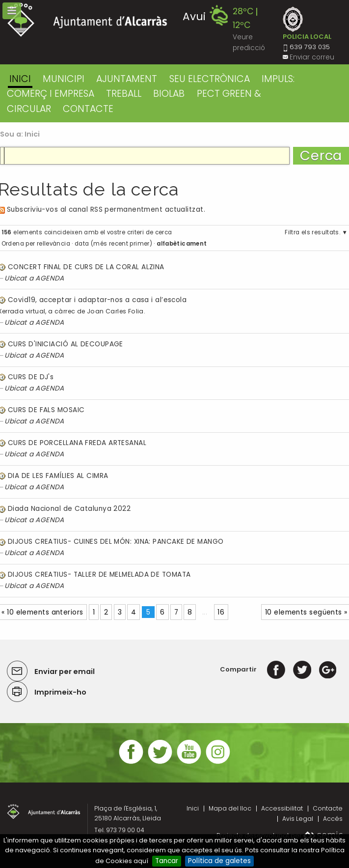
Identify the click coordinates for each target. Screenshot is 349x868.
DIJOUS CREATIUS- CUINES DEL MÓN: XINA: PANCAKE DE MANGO (116, 542)
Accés (333, 819)
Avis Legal (298, 819)
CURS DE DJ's (31, 377)
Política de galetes (219, 861)
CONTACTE (88, 109)
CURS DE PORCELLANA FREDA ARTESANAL (77, 443)
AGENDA (50, 278)
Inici (20, 79)
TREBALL (124, 94)
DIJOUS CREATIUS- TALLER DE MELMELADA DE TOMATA (99, 574)
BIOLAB (169, 94)
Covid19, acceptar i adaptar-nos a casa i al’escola (97, 300)
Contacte (328, 808)
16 (221, 612)
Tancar (167, 861)
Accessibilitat (282, 808)
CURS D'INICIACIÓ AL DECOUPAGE (66, 344)
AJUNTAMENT (127, 79)
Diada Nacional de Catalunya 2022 (69, 509)
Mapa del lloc (230, 808)
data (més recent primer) (113, 244)
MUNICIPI (64, 79)
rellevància (54, 244)
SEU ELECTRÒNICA (210, 79)
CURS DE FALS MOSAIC (46, 410)
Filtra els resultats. (312, 232)
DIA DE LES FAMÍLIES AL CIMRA (58, 476)
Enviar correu (312, 57)
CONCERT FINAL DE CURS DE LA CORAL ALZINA (86, 267)
